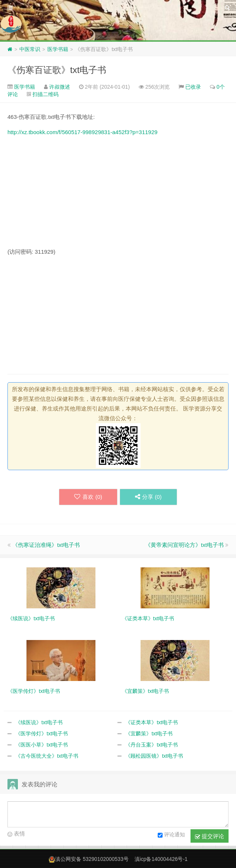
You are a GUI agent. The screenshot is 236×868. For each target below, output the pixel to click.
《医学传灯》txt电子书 (42, 734)
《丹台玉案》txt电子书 (152, 745)
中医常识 (30, 49)
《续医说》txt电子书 (39, 722)
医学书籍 (58, 49)
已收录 (193, 87)
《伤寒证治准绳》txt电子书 (46, 545)
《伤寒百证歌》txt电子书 (57, 70)
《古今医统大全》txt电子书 (47, 756)
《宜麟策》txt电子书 (149, 734)
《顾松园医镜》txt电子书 (154, 756)
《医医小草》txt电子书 (42, 745)
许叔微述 (60, 87)
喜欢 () (88, 497)
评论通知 (171, 835)
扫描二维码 (45, 94)
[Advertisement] (118, 195)
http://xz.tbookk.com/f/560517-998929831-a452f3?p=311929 (82, 132)
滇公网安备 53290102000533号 (92, 859)
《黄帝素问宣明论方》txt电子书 (184, 545)
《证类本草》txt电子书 (152, 722)
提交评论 (210, 836)
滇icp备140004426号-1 (161, 859)
